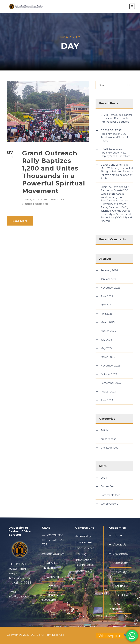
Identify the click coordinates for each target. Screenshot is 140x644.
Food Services (85, 548)
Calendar (53, 577)
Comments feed (111, 495)
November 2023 (110, 366)
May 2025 (106, 305)
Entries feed (108, 487)
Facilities (119, 586)
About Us (120, 545)
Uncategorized (37, 204)
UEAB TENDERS (49, 566)
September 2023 (111, 383)
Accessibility (83, 536)
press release (108, 439)
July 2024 (106, 340)
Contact (52, 586)
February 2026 (109, 271)
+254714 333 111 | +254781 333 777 (53, 540)
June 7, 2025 (31, 200)
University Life (118, 575)
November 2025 (110, 288)
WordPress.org (110, 504)
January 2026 (108, 279)
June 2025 (107, 297)
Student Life (84, 571)
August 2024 (108, 331)
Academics (121, 554)
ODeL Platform (115, 607)
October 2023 (109, 374)
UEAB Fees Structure (52, 598)
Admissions (121, 563)
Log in (104, 478)
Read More (20, 221)
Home (118, 536)
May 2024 (107, 348)
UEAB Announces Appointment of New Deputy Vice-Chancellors (115, 153)
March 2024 (108, 357)
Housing (81, 554)
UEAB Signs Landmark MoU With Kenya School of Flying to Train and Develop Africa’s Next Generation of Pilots (117, 172)
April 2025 (106, 314)
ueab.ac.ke (56, 200)
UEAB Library (122, 595)
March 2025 (108, 323)
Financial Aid (84, 542)
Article (104, 431)
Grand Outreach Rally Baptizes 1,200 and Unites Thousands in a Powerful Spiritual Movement (54, 172)
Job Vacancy (55, 554)
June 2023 (107, 400)
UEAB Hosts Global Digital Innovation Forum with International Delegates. (116, 119)
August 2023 (108, 392)
